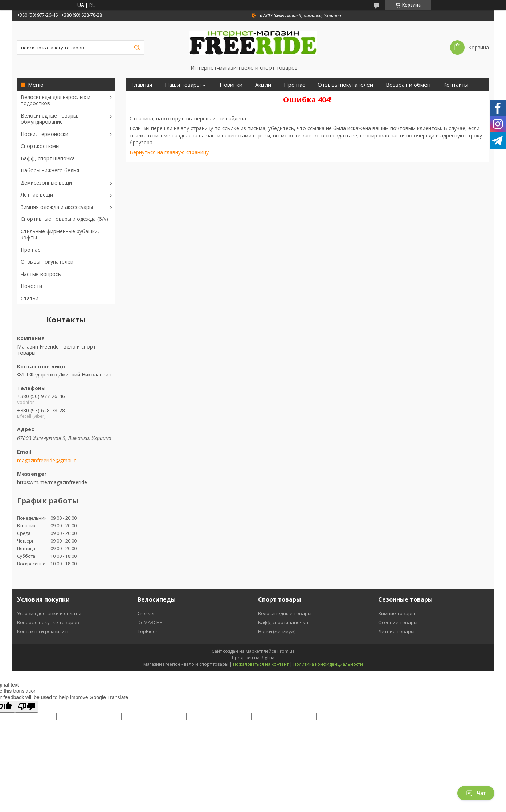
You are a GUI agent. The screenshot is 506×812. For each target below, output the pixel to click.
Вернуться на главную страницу (169, 152)
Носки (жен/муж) (277, 631)
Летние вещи (37, 195)
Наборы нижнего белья (50, 170)
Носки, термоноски (44, 134)
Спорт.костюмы (40, 146)
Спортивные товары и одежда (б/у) (64, 219)
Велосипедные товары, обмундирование (50, 119)
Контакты (456, 85)
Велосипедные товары (285, 613)
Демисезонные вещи (46, 183)
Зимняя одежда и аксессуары (57, 207)
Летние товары (396, 631)
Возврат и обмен (408, 85)
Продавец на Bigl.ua (253, 658)
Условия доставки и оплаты (49, 613)
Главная (142, 85)
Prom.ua (286, 651)
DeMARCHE (150, 622)
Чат (476, 793)
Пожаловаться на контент (261, 664)
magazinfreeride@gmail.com (49, 461)
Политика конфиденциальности (328, 664)
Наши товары (183, 85)
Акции (263, 85)
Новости (31, 286)
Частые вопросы (41, 274)
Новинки (231, 85)
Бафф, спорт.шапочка (48, 158)
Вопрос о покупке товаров (48, 622)
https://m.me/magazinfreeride (52, 482)
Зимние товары (397, 613)
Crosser (146, 613)
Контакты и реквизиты (44, 631)
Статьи (30, 298)
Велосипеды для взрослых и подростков (56, 100)
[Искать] (137, 48)
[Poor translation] (26, 707)
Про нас (30, 250)
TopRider (148, 631)
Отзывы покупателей (47, 262)
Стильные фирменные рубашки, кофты (60, 234)
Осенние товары (398, 622)
